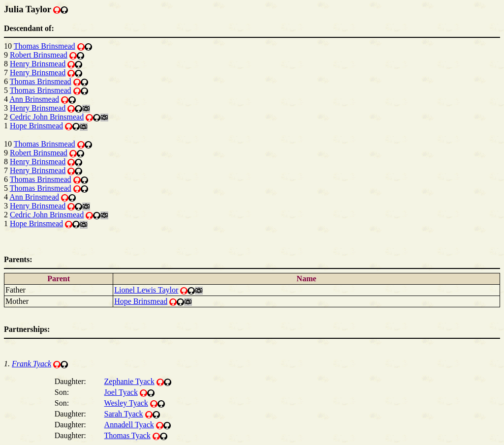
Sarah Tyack (124, 414)
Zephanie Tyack (129, 381)
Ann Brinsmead (34, 99)
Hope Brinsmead (36, 126)
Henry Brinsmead (38, 64)
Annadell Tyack (129, 425)
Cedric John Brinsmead (47, 117)
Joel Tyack (121, 392)
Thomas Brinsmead (45, 46)
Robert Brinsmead (39, 55)
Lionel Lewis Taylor (146, 290)
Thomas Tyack (127, 435)
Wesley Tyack (126, 403)
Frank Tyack (31, 364)
